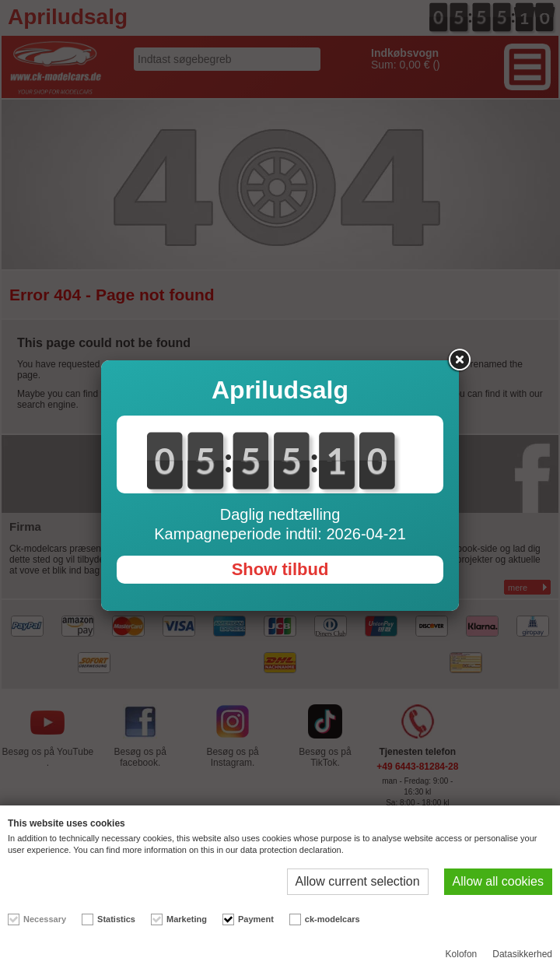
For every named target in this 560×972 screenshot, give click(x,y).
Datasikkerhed (522, 954)
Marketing (187, 919)
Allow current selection (358, 881)
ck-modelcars (332, 919)
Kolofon (462, 954)
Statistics (116, 919)
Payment (256, 919)
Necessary (45, 919)
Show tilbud (280, 569)
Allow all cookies (498, 881)
